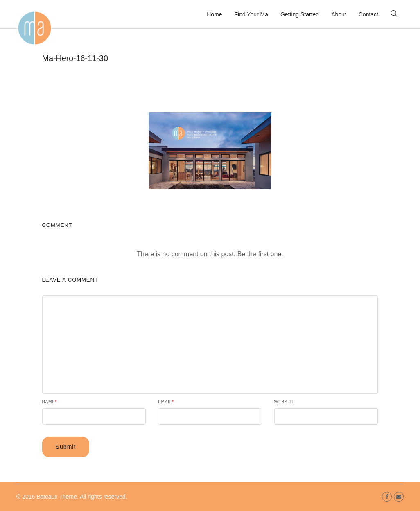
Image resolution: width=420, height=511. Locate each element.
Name (50, 402)
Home (214, 14)
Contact (368, 14)
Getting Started (300, 14)
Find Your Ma (251, 14)
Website (285, 402)
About (339, 14)
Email (166, 402)
